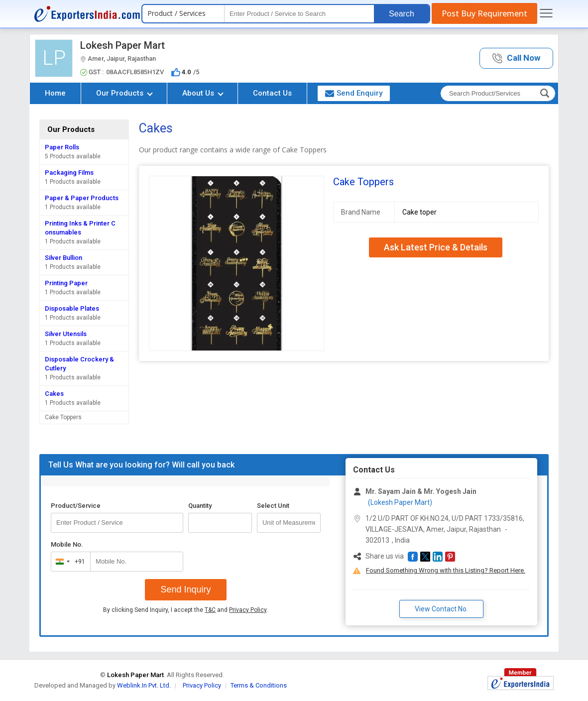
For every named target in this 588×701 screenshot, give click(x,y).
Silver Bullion (63, 258)
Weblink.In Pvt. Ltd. (144, 685)
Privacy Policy (248, 610)
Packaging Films (69, 173)
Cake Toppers (63, 417)
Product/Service (76, 506)
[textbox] (299, 14)
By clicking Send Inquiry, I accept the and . (185, 610)
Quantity (200, 506)
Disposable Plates (72, 308)
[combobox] (68, 562)
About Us (203, 93)
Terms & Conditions (259, 685)
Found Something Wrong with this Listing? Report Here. (446, 570)
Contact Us (272, 93)
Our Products (124, 93)
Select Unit (273, 506)
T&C (210, 610)
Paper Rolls (62, 147)
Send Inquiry (185, 589)
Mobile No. (67, 544)
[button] (516, 58)
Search (402, 14)
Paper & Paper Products (82, 198)
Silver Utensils (66, 334)
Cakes (54, 394)
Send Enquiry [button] (354, 93)
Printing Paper (66, 283)
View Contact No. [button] (441, 609)
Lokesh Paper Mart (122, 45)
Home (55, 93)
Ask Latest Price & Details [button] (436, 247)
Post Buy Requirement (484, 13)
